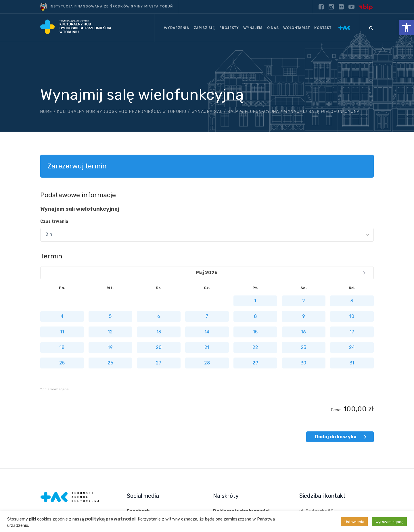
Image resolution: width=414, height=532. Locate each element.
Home (46, 112)
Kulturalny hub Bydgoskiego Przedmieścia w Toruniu (122, 112)
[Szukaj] (371, 28)
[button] (407, 28)
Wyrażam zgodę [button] (389, 522)
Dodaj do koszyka (336, 437)
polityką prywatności (110, 519)
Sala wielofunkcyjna (253, 112)
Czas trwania (54, 221)
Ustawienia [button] (354, 522)
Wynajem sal (207, 112)
